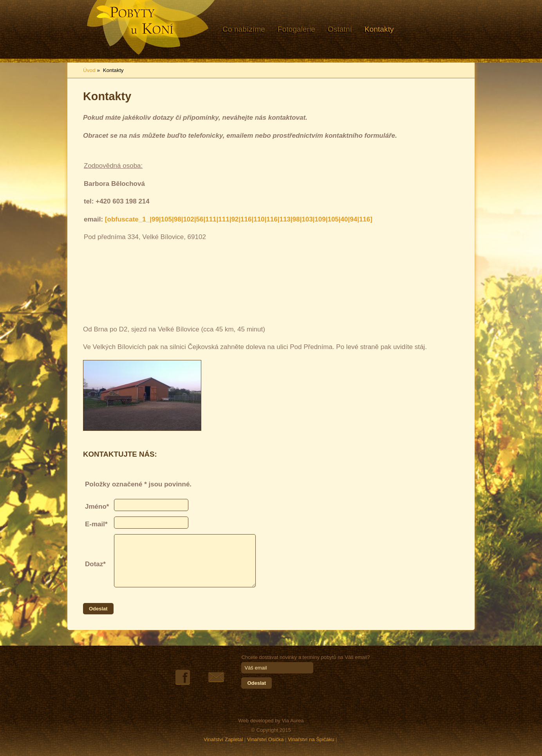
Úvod (89, 70)
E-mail (95, 524)
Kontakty (379, 29)
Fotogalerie (296, 29)
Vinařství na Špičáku (311, 739)
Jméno (96, 507)
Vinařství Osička (266, 739)
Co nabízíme (244, 29)
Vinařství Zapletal (223, 739)
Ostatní (340, 29)
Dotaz (94, 564)
